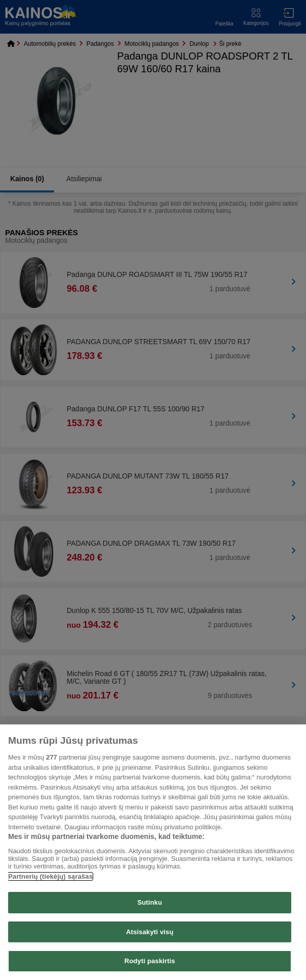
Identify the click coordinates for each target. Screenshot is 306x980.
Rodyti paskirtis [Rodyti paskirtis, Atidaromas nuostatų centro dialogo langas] (150, 961)
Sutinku (150, 902)
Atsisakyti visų (150, 932)
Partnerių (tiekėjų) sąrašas (50, 876)
